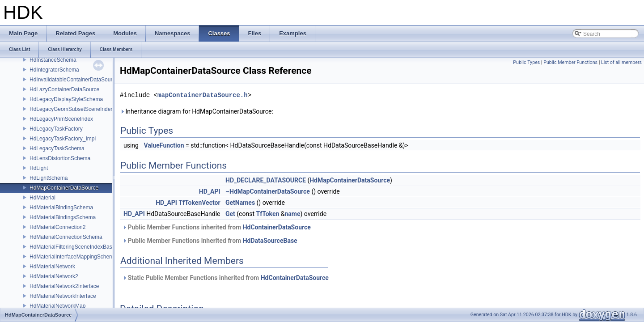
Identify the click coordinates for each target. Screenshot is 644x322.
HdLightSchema (49, 178)
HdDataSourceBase (270, 241)
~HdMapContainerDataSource (268, 191)
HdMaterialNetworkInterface (63, 296)
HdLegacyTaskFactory (56, 129)
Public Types (526, 62)
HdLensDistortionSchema (60, 158)
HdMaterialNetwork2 (54, 276)
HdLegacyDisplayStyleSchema (66, 99)
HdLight (39, 168)
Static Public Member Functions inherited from (225, 278)
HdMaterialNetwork (52, 267)
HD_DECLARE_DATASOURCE (266, 180)
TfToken (267, 214)
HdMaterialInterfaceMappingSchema (73, 257)
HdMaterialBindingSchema (61, 208)
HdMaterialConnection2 (57, 227)
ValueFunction (164, 145)
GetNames (240, 203)
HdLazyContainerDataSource (64, 89)
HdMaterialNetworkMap (57, 306)
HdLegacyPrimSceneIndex (61, 119)
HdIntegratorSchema (54, 70)
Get (230, 214)
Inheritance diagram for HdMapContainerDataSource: (197, 111)
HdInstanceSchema (53, 60)
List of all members (621, 62)
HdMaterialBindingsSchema (63, 217)
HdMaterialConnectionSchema (66, 237)
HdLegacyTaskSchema (57, 148)
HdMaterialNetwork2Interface (64, 286)
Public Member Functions (570, 62)
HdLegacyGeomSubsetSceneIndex (71, 109)
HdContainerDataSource (277, 227)
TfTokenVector (199, 203)
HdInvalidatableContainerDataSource (74, 80)
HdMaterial (42, 198)
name (292, 214)
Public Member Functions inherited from (216, 227)
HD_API (210, 191)
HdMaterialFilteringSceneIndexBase (72, 247)
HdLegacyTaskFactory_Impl (63, 139)
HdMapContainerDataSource (64, 188)
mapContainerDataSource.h (203, 95)
